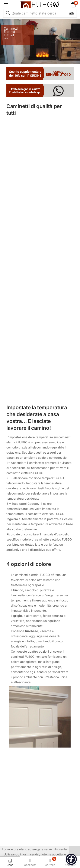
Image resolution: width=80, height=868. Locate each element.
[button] (68, 5)
